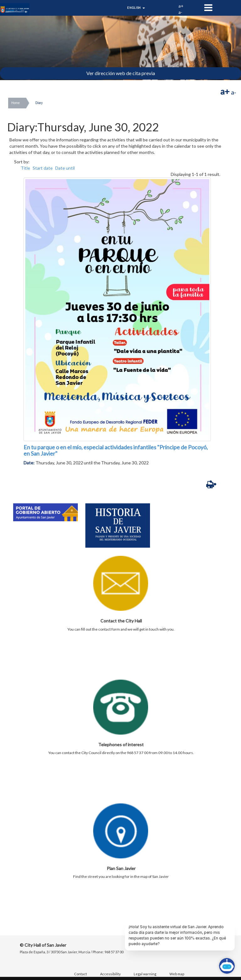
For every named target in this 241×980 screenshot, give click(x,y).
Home (16, 103)
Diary (39, 103)
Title (25, 168)
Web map (177, 974)
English (136, 8)
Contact (80, 974)
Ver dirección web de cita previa (121, 73)
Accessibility (110, 974)
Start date (43, 168)
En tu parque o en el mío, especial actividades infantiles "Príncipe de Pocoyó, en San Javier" (116, 450)
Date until (65, 168)
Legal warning (145, 974)
